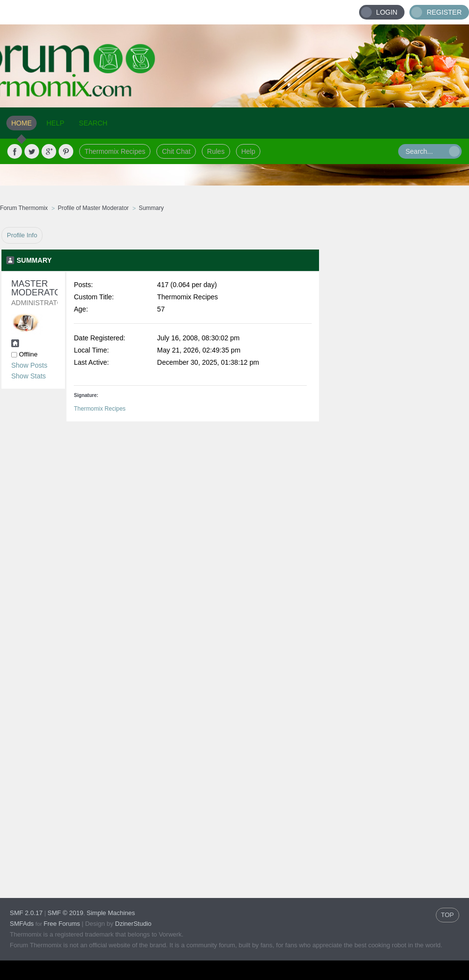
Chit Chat (176, 151)
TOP (448, 915)
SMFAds (22, 924)
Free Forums (62, 924)
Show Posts (29, 365)
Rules (216, 151)
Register (444, 12)
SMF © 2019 (65, 913)
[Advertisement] (394, 374)
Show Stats (29, 376)
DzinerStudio (133, 924)
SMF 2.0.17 (26, 913)
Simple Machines (111, 913)
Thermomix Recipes (115, 151)
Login (387, 12)
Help (248, 151)
